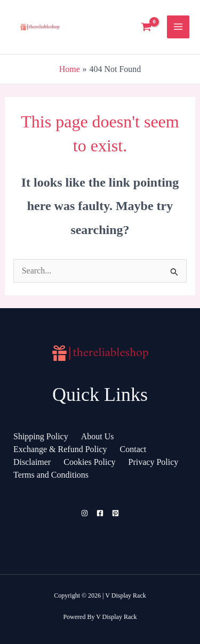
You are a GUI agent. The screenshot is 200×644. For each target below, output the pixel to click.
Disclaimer (32, 462)
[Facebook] (100, 513)
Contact (133, 449)
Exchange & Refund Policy (60, 449)
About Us (98, 436)
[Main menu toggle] (178, 27)
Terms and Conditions (51, 475)
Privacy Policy (154, 462)
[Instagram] (85, 513)
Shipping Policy (41, 436)
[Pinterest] (115, 513)
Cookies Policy (89, 462)
